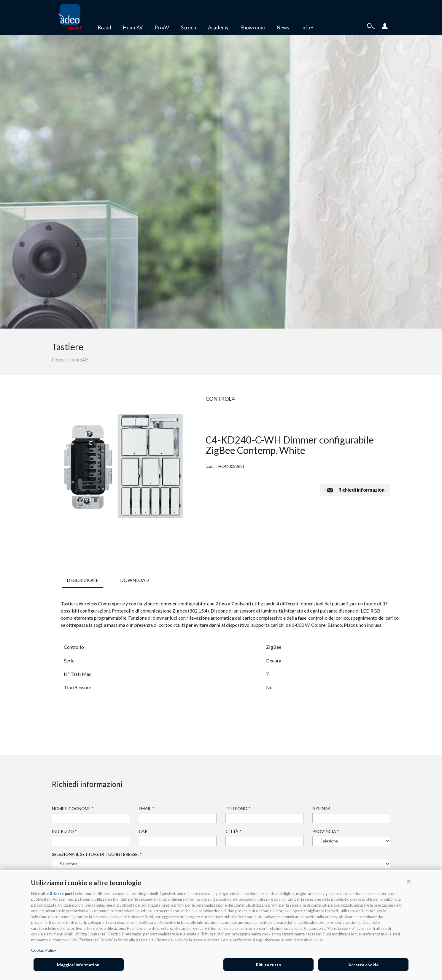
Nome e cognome (73, 808)
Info (307, 27)
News (283, 27)
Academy (218, 27)
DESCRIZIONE (83, 580)
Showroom (253, 27)
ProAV (162, 27)
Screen (189, 27)
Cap (143, 831)
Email (147, 808)
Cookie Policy (44, 950)
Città (233, 831)
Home (58, 360)
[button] (409, 881)
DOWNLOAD (135, 580)
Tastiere (68, 347)
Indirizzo (64, 831)
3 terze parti (62, 894)
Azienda (322, 808)
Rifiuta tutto (269, 965)
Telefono (238, 808)
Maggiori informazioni (79, 965)
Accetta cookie (363, 965)
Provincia (326, 831)
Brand (105, 27)
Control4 (220, 399)
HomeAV (133, 27)
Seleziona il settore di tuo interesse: (97, 854)
